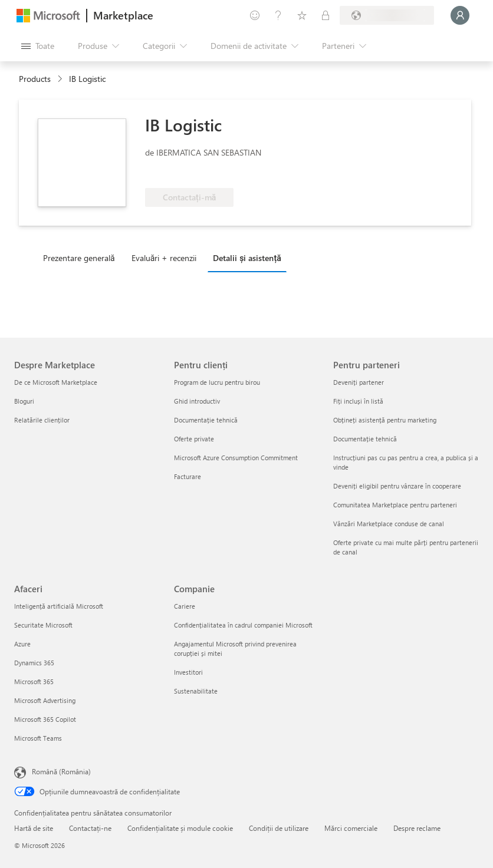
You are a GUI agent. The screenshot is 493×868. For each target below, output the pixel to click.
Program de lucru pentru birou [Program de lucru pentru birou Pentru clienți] (217, 382)
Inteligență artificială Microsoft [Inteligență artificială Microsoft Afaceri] (59, 606)
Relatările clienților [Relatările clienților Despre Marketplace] (42, 420)
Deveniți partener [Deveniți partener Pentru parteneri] (359, 382)
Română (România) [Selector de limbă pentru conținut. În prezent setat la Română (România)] (61, 771)
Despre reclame (417, 828)
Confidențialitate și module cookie (180, 828)
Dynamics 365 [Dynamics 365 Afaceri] (34, 663)
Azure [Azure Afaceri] (22, 644)
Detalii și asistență (247, 258)
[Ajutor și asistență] (278, 15)
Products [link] (35, 79)
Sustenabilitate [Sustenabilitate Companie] (196, 691)
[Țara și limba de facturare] (387, 15)
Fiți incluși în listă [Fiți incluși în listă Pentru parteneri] (358, 401)
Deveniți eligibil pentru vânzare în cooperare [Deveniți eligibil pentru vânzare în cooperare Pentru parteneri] (397, 486)
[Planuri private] (326, 15)
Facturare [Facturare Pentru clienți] (188, 476)
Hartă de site (34, 828)
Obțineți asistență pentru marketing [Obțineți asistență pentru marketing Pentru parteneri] (385, 420)
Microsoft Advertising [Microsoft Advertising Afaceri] (45, 700)
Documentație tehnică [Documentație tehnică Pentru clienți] (206, 420)
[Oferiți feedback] (255, 15)
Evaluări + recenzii (164, 258)
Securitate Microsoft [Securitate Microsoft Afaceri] (43, 625)
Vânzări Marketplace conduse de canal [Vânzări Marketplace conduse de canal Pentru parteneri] (389, 524)
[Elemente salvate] (302, 15)
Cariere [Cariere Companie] (185, 606)
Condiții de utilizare (279, 828)
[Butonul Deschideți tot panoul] (38, 46)
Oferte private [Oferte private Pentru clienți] (194, 439)
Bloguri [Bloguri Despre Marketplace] (24, 401)
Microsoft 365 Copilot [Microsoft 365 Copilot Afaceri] (45, 719)
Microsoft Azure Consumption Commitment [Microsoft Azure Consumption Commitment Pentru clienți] (236, 458)
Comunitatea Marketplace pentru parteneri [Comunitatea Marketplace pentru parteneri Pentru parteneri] (395, 505)
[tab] (82, 258)
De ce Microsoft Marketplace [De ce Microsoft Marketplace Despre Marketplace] (56, 382)
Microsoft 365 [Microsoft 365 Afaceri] (34, 681)
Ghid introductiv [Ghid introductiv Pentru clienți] (197, 401)
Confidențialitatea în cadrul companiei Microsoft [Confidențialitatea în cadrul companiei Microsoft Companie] (243, 625)
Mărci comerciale (351, 828)
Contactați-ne (90, 828)
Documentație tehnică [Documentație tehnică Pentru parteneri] (365, 439)
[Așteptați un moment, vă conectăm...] (460, 15)
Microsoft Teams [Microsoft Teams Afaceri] (38, 738)
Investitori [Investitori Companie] (188, 672)
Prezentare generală (79, 258)
